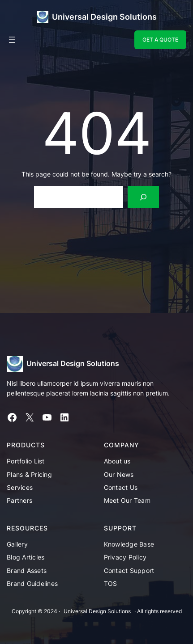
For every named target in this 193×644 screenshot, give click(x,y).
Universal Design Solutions (104, 17)
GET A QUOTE (160, 40)
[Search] (144, 197)
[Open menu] (12, 40)
